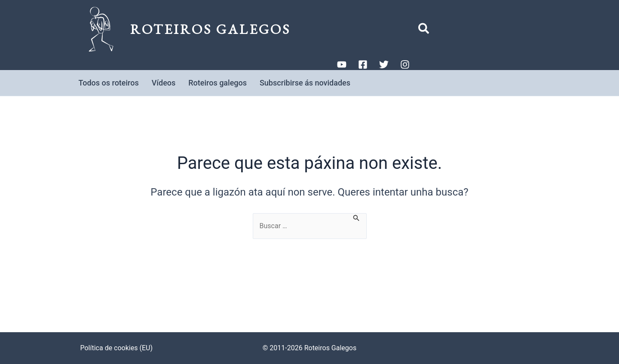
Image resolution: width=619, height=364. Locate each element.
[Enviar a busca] (356, 217)
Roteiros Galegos (210, 29)
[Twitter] (384, 64)
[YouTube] (342, 64)
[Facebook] (363, 64)
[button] (424, 30)
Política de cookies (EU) (116, 348)
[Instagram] (405, 64)
